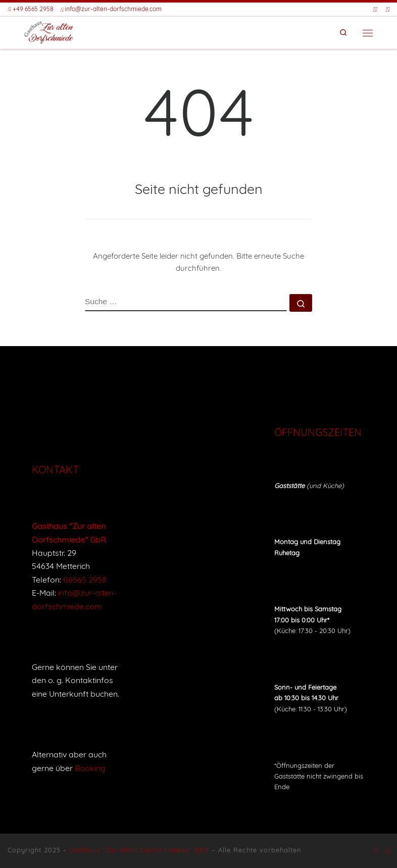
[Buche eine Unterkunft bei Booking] (387, 10)
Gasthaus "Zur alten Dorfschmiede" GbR (139, 850)
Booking (90, 768)
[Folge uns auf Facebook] (375, 10)
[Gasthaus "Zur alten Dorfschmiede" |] (49, 32)
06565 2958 (85, 580)
